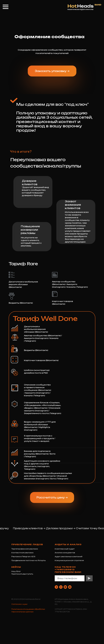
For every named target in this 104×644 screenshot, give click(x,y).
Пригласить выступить (22, 574)
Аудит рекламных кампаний (69, 557)
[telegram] (56, 587)
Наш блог (16, 571)
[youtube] (65, 587)
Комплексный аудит (65, 549)
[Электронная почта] (70, 587)
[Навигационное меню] (6, 7)
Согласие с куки (19, 604)
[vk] (61, 587)
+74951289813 (65, 569)
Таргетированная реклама (25, 549)
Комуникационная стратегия (69, 560)
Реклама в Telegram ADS (23, 557)
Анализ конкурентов (65, 553)
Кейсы (16, 567)
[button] (52, 71)
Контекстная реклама (22, 553)
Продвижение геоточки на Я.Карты (29, 560)
